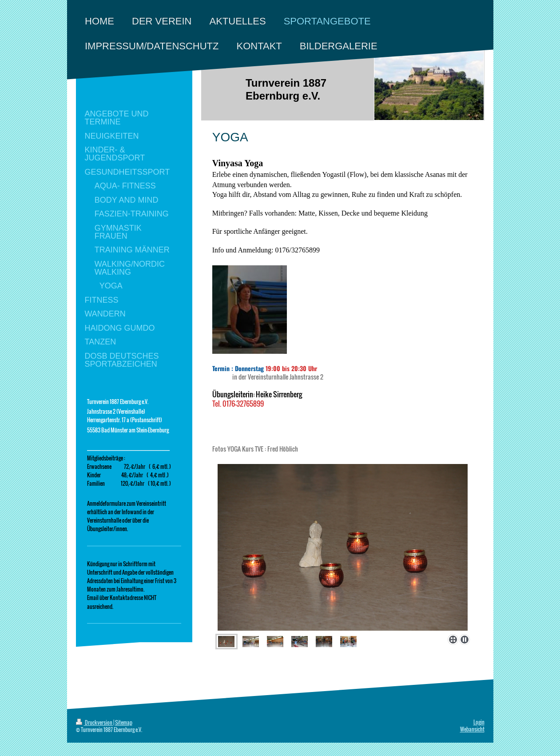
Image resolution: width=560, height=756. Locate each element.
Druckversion (95, 722)
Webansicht (472, 729)
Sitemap (124, 722)
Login (479, 722)
